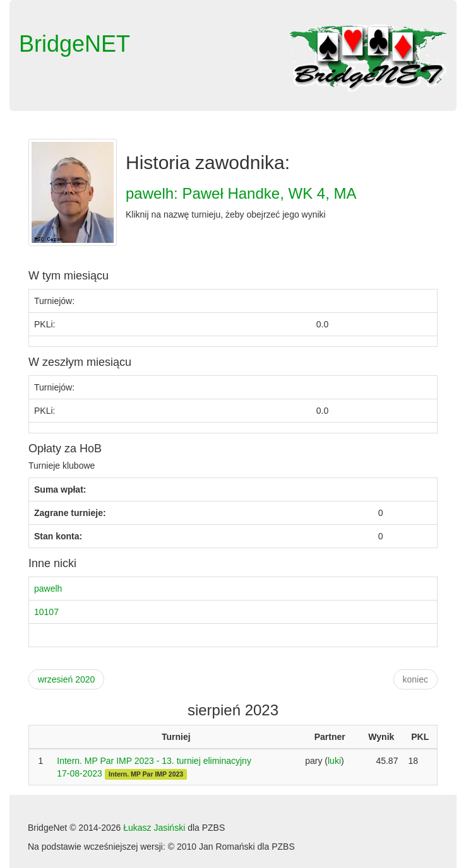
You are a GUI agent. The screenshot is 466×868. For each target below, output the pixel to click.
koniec (415, 679)
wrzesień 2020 (66, 679)
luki (334, 761)
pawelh (48, 589)
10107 (46, 612)
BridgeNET (75, 44)
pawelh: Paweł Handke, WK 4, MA (241, 193)
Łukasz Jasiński (154, 828)
